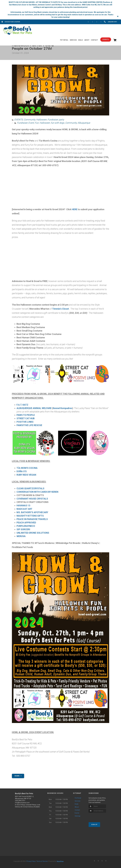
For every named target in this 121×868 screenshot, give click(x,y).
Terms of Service (42, 861)
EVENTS (19, 120)
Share (18, 776)
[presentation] (100, 816)
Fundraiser (53, 120)
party (61, 120)
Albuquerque (84, 123)
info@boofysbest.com (22, 803)
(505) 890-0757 (20, 801)
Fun (37, 123)
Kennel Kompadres (63, 408)
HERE (75, 209)
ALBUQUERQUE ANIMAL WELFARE (34, 408)
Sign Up (94, 825)
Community (30, 120)
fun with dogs (58, 123)
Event (31, 123)
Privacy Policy (31, 861)
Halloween (41, 120)
